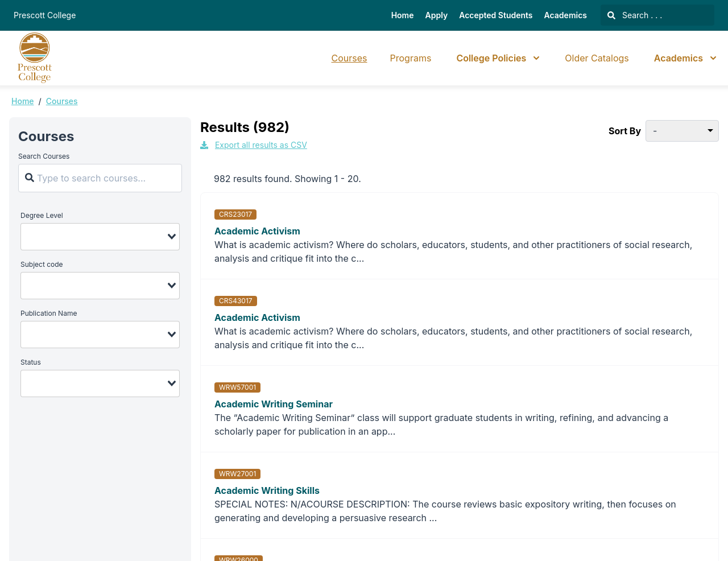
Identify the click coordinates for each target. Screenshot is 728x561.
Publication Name (49, 313)
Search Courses (44, 156)
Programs (411, 58)
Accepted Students (496, 15)
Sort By (625, 131)
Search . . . (635, 15)
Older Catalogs (597, 58)
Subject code (42, 264)
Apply (437, 15)
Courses (349, 58)
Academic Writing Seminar (274, 404)
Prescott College (45, 15)
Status (31, 362)
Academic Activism (257, 231)
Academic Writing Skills (267, 490)
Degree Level (42, 215)
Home (403, 15)
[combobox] (100, 237)
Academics (566, 15)
